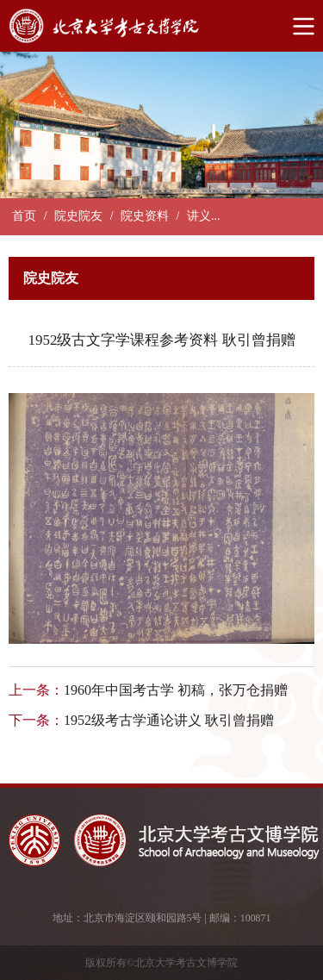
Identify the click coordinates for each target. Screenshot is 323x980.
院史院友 (78, 216)
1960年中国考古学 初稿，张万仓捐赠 (176, 690)
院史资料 (145, 216)
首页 (24, 216)
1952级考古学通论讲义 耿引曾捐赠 (169, 720)
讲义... (204, 216)
